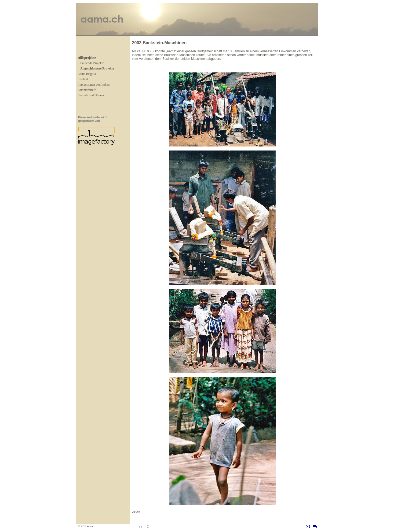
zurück (136, 512)
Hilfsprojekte (87, 58)
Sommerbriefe (87, 90)
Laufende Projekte (92, 63)
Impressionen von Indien (94, 85)
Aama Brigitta (87, 74)
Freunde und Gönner (91, 95)
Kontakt (83, 79)
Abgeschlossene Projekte (97, 68)
